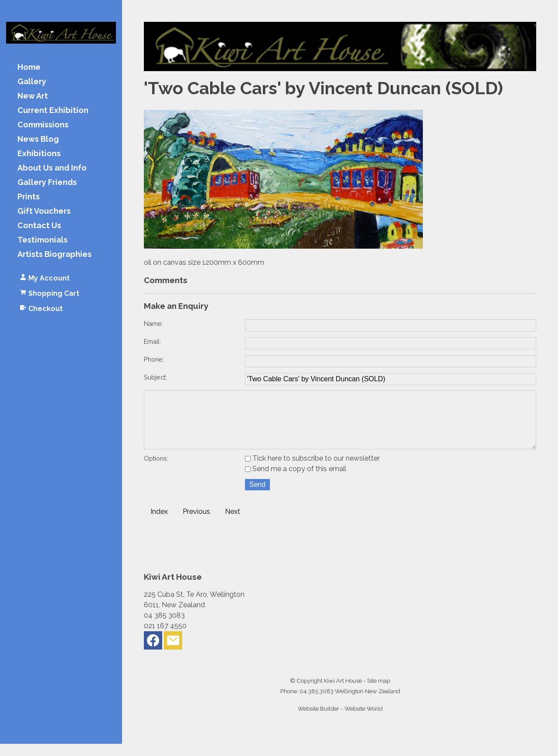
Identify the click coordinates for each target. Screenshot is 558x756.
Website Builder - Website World (340, 721)
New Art (33, 96)
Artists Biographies (54, 255)
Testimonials (43, 240)
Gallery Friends (47, 183)
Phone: (154, 359)
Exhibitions (39, 154)
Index (159, 524)
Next (233, 524)
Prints (29, 197)
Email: (152, 341)
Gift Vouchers (44, 211)
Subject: (155, 377)
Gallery (32, 82)
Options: (156, 470)
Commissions (43, 125)
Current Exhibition (53, 111)
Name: (153, 323)
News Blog (38, 139)
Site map (379, 693)
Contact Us (39, 226)
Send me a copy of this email (296, 481)
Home (29, 67)
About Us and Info (52, 168)
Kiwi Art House (343, 693)
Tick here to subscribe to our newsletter (312, 470)
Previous (196, 524)
